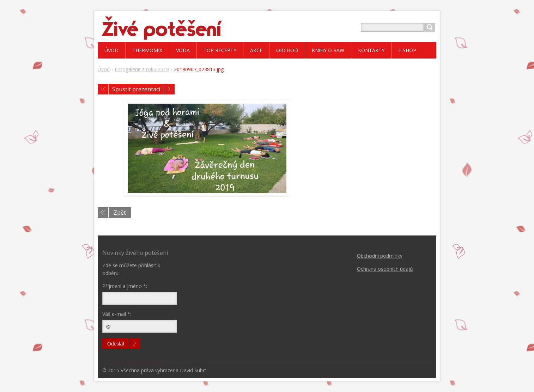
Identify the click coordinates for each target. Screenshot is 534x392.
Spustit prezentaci (136, 89)
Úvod (104, 69)
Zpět (120, 213)
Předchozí (103, 89)
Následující (169, 89)
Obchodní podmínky (380, 256)
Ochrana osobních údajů (385, 269)
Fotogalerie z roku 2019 (142, 69)
